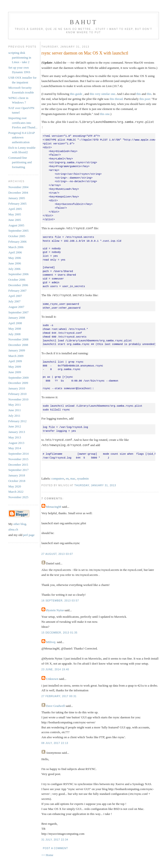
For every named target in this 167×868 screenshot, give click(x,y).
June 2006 (15, 263)
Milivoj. (51, 640)
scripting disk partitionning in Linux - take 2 (20, 57)
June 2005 (15, 220)
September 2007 (18, 312)
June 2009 (15, 372)
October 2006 (17, 280)
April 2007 (15, 296)
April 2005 (15, 209)
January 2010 (17, 388)
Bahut (83, 22)
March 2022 (16, 492)
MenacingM (54, 505)
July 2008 (14, 334)
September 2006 (18, 274)
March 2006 (16, 247)
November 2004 (18, 187)
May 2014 (15, 448)
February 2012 (17, 421)
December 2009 (18, 383)
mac (73, 477)
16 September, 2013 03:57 (60, 599)
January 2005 (17, 198)
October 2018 (17, 481)
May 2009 (15, 367)
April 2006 (15, 252)
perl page (29, 535)
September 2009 (18, 378)
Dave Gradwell (55, 704)
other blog (20, 524)
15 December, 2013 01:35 (60, 631)
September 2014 (18, 454)
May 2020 (15, 486)
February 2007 (17, 291)
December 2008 (18, 345)
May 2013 (15, 437)
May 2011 (15, 405)
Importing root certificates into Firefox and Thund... (23, 123)
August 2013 (16, 443)
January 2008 (17, 318)
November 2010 (18, 399)
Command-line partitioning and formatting (20, 162)
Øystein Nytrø (55, 609)
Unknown (52, 677)
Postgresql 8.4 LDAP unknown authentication (21, 137)
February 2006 (17, 242)
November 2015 (18, 459)
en (67, 477)
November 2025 (18, 497)
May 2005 (15, 214)
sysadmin (83, 477)
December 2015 (18, 465)
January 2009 (17, 350)
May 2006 (15, 258)
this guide (76, 94)
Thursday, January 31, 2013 (95, 484)
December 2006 (18, 285)
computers (58, 477)
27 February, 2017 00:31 (59, 695)
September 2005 (18, 231)
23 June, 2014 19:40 (55, 668)
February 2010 (17, 394)
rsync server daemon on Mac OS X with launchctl (85, 53)
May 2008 (15, 329)
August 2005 (16, 225)
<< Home (47, 853)
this (139, 94)
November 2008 (18, 339)
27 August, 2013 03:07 (57, 552)
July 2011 (14, 416)
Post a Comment (55, 847)
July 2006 (14, 269)
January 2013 (17, 432)
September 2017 (18, 470)
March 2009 (16, 356)
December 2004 (18, 193)
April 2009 (15, 361)
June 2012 (15, 426)
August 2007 (16, 307)
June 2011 (15, 410)
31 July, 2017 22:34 (55, 838)
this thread (116, 99)
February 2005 (17, 204)
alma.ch (13, 529)
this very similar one (102, 94)
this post (145, 99)
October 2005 (17, 236)
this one (105, 114)
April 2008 (15, 323)
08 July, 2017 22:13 (55, 741)
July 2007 (14, 301)
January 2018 (17, 475)
